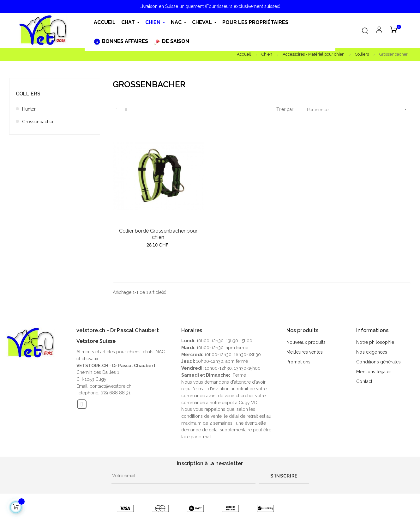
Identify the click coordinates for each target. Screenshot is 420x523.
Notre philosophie (375, 342)
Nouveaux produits (306, 342)
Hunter (29, 109)
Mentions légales (374, 372)
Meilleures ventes (305, 352)
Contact (364, 381)
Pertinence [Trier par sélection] (359, 109)
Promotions (298, 362)
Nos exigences (372, 352)
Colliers (28, 94)
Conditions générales (378, 362)
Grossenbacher (38, 122)
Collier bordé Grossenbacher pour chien (158, 234)
